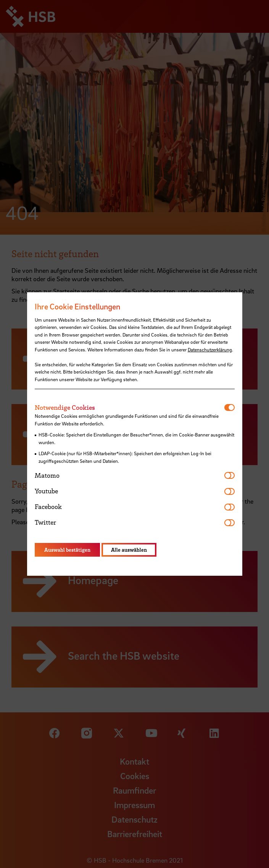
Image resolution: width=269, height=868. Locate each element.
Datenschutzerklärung (210, 349)
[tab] (130, 407)
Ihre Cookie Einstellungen (77, 306)
